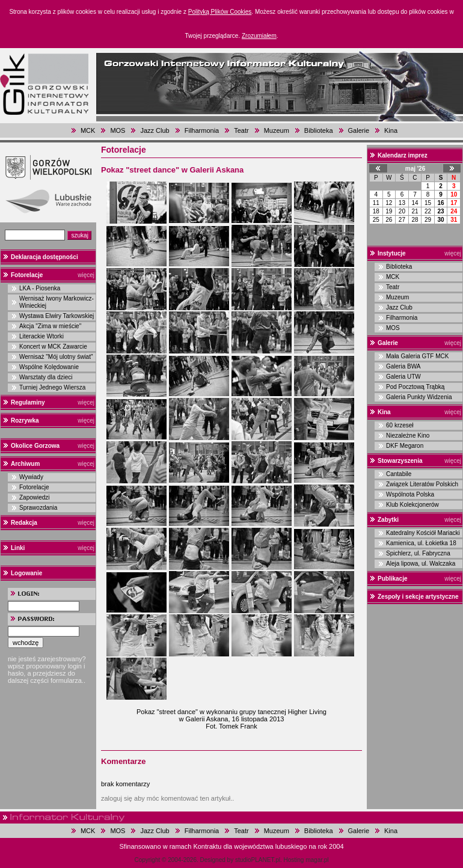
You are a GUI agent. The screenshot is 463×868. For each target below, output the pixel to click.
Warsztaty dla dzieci (46, 377)
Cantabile (399, 474)
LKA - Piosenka (40, 288)
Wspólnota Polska (410, 494)
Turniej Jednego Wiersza (52, 387)
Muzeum (277, 130)
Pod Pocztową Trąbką (415, 387)
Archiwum (25, 464)
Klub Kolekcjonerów (412, 505)
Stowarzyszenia (400, 461)
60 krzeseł (400, 425)
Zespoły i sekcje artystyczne (418, 597)
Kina (391, 130)
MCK (88, 130)
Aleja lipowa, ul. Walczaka (421, 564)
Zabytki (388, 520)
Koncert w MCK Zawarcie (53, 347)
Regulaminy (28, 402)
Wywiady (31, 477)
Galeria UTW (403, 377)
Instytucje (392, 253)
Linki (18, 548)
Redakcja (24, 523)
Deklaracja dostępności (44, 257)
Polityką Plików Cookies (220, 12)
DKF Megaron (405, 446)
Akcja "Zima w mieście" (50, 326)
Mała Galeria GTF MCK (417, 356)
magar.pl (317, 860)
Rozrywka (25, 420)
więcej (86, 275)
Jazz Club (155, 130)
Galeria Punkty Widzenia (419, 397)
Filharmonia (202, 130)
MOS (118, 130)
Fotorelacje (27, 275)
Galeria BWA (403, 366)
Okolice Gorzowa (35, 446)
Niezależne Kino (408, 436)
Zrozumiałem (259, 36)
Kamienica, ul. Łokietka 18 (421, 543)
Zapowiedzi (35, 497)
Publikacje (392, 579)
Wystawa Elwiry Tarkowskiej (57, 316)
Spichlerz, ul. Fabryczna (418, 553)
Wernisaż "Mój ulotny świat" (56, 357)
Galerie (359, 130)
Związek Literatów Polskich (422, 484)
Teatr (241, 130)
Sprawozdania (38, 508)
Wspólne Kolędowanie (49, 367)
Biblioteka (319, 130)
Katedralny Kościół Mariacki (423, 533)
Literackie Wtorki (41, 336)
